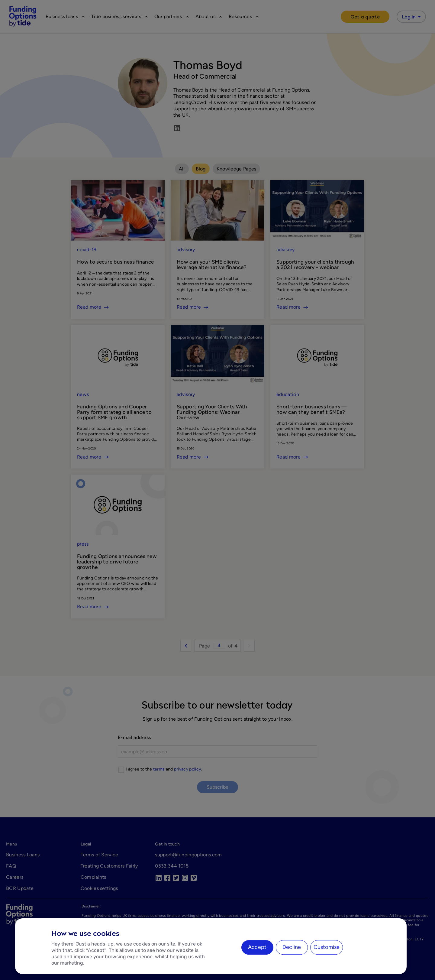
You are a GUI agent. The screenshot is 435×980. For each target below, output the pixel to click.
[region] (211, 946)
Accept (257, 947)
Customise (327, 947)
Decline (292, 947)
